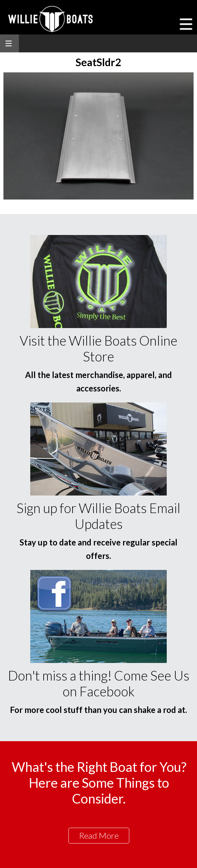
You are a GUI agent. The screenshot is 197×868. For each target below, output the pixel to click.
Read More (99, 835)
